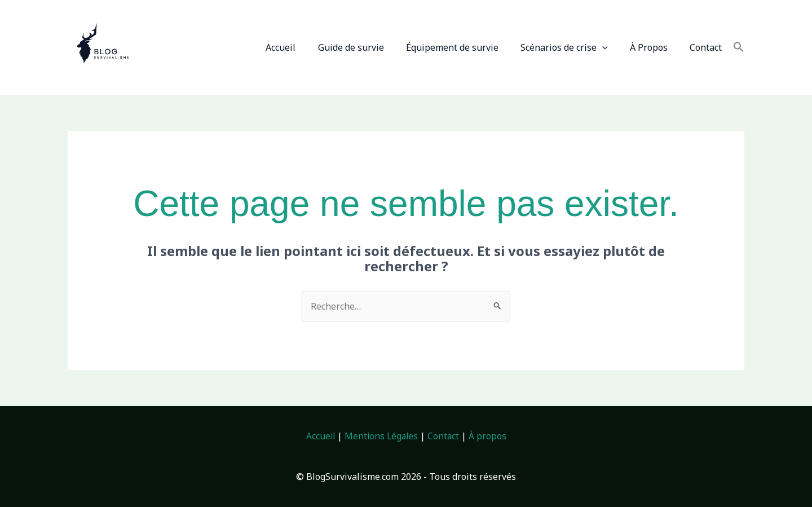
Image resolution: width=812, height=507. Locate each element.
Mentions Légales (381, 436)
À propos (489, 436)
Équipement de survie (466, 47)
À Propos (655, 47)
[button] (612, 47)
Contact (708, 47)
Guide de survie (369, 47)
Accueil (303, 47)
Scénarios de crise (574, 47)
